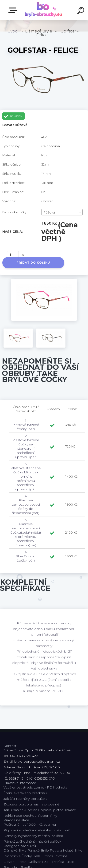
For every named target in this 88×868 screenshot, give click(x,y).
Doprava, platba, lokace (57, 810)
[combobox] (62, 212)
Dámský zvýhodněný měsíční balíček (33, 836)
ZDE (43, 680)
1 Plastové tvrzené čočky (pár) (26, 425)
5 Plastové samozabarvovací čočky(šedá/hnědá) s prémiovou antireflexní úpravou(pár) (26, 532)
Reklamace (13, 816)
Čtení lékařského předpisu (25, 793)
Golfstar (35, 862)
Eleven (9, 862)
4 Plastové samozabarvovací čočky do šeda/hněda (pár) (26, 504)
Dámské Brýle (15, 850)
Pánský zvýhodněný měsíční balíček (32, 841)
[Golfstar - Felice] (44, 280)
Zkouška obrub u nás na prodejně (31, 804)
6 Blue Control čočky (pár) (26, 556)
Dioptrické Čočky (18, 856)
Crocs (48, 856)
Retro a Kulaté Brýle (66, 850)
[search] (81, 11)
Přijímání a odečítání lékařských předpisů (37, 830)
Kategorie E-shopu (14, 10)
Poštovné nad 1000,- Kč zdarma (30, 824)
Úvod (13, 31)
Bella (37, 856)
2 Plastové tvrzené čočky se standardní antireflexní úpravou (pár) (26, 446)
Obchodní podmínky (40, 816)
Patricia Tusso (63, 862)
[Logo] (44, 10)
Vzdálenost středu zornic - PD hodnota (35, 787)
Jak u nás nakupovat (20, 810)
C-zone (61, 856)
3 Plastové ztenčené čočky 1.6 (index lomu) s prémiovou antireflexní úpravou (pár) (26, 476)
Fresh (22, 862)
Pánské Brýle (38, 850)
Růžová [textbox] (49, 212)
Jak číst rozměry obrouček (25, 799)
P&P (46, 862)
